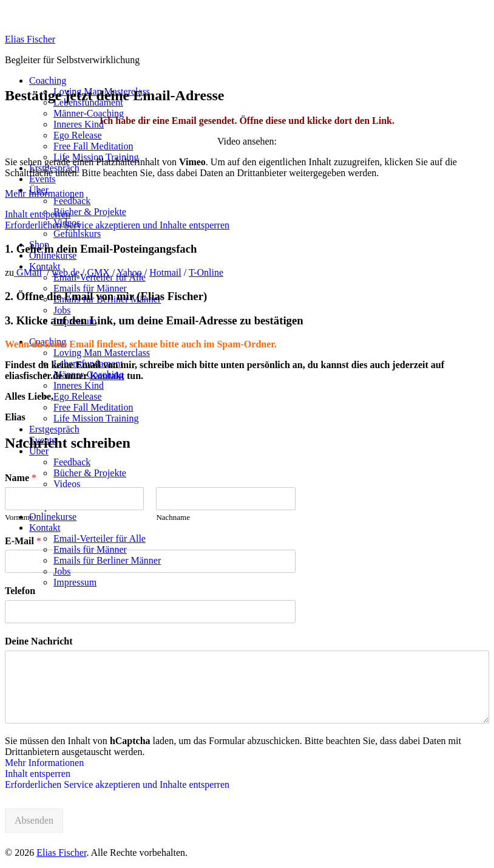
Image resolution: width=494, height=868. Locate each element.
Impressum (75, 582)
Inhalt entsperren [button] (38, 214)
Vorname (19, 517)
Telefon (20, 591)
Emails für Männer (90, 288)
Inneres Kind (79, 124)
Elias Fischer (30, 39)
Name (21, 478)
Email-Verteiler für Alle (100, 538)
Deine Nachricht (39, 641)
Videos (67, 484)
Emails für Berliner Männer (107, 560)
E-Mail (23, 541)
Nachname (173, 517)
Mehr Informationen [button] (44, 193)
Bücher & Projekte (90, 212)
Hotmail (165, 272)
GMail (28, 272)
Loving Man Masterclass (102, 353)
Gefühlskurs (77, 234)
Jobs (62, 310)
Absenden (34, 820)
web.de (66, 272)
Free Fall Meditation (93, 146)
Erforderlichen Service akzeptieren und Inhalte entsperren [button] (117, 225)
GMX (99, 272)
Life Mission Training (96, 418)
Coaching (48, 80)
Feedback (72, 201)
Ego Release (78, 135)
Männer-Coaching (89, 113)
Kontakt (45, 266)
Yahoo (130, 272)
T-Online (206, 272)
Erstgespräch (54, 429)
